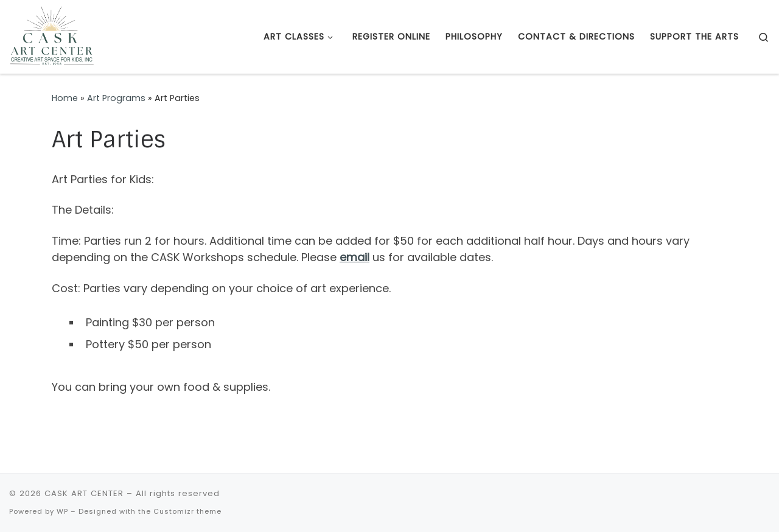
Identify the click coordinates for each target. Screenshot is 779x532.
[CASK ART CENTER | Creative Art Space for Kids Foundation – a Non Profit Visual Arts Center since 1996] (52, 36)
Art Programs (116, 98)
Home (65, 98)
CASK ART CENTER (84, 493)
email (355, 257)
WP (62, 511)
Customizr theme (187, 511)
